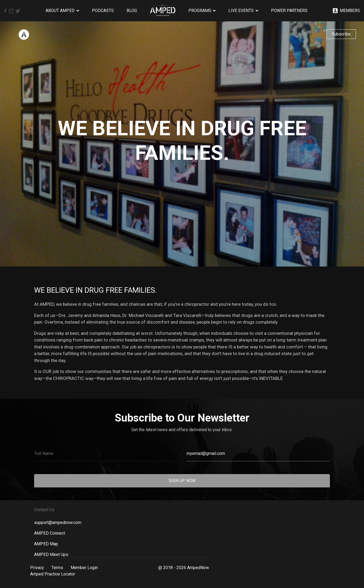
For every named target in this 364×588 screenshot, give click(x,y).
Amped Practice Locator (53, 574)
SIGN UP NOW (182, 481)
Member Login (84, 568)
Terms (57, 568)
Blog (132, 11)
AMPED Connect (50, 533)
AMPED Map (46, 544)
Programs (200, 11)
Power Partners (289, 11)
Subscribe (341, 34)
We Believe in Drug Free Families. (96, 290)
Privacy (37, 568)
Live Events (241, 11)
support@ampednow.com (58, 523)
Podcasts (103, 11)
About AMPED (60, 11)
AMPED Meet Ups (51, 555)
